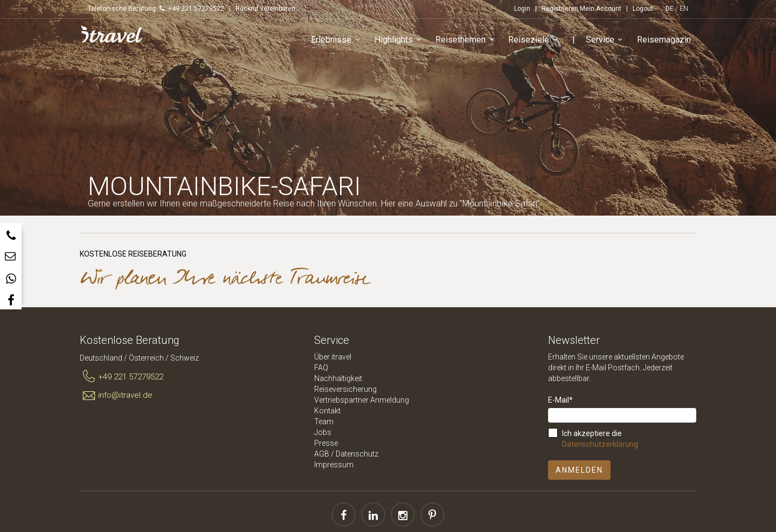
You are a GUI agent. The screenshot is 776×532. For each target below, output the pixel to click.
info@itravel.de (116, 396)
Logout (643, 9)
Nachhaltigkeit (338, 378)
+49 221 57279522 (122, 377)
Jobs (323, 432)
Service (606, 40)
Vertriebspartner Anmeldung (362, 400)
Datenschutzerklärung (600, 444)
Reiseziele (535, 40)
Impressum (334, 465)
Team (324, 422)
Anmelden (579, 470)
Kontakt (327, 411)
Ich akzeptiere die (600, 439)
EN (684, 9)
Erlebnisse (337, 40)
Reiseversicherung (345, 389)
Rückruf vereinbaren (265, 9)
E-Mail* (560, 400)
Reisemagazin (664, 40)
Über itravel (333, 357)
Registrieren (560, 9)
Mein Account (601, 9)
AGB (322, 454)
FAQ (321, 368)
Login (522, 9)
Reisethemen (466, 40)
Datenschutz (357, 454)
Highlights (400, 40)
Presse (326, 443)
